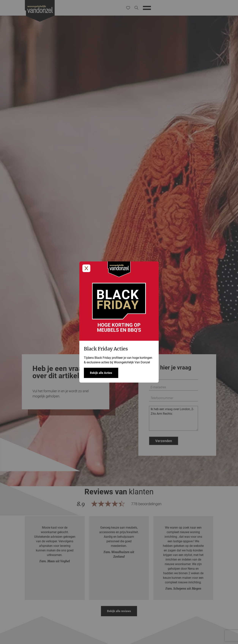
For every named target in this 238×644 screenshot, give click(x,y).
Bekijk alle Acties (101, 373)
